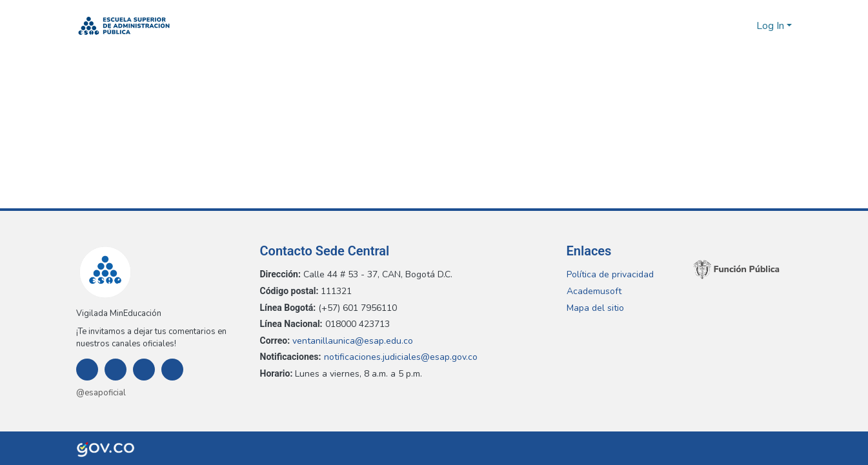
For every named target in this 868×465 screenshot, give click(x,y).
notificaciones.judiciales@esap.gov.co (402, 357)
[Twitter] (144, 370)
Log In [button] (772, 26)
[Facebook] (87, 370)
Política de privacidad (610, 274)
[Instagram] (116, 370)
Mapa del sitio (595, 308)
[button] (124, 26)
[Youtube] (172, 370)
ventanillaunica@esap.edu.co (355, 341)
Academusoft (594, 291)
